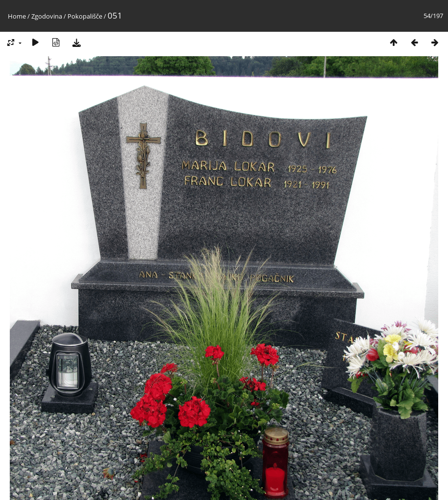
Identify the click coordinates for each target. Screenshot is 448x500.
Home (17, 16)
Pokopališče (85, 16)
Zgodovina (47, 16)
